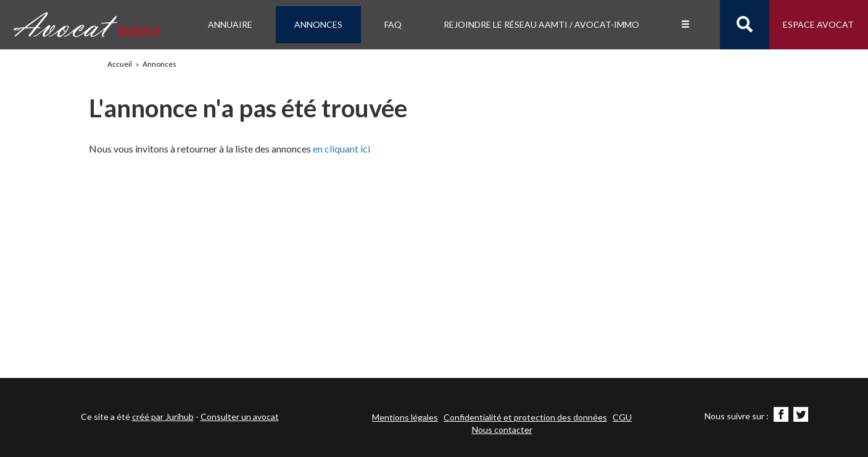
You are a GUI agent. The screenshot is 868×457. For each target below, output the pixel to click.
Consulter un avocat (240, 417)
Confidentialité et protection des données (525, 417)
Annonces (318, 24)
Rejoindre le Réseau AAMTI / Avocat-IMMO (541, 24)
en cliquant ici (341, 149)
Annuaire (230, 24)
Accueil (120, 64)
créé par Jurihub (163, 417)
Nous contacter (502, 430)
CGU (622, 417)
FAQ (393, 24)
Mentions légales (405, 417)
